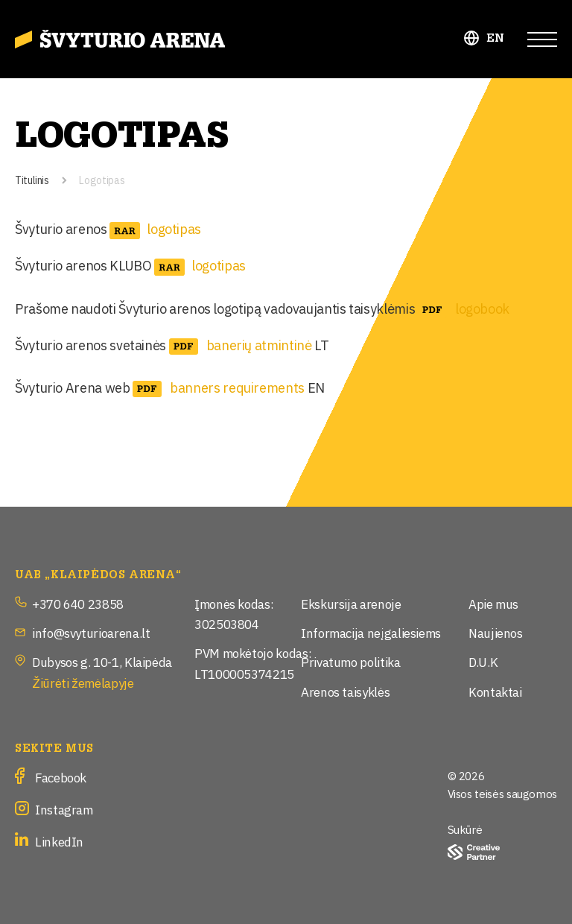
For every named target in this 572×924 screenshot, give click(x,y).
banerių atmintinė (259, 344)
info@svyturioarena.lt (91, 632)
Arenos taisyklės (345, 691)
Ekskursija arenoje (351, 603)
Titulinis (32, 179)
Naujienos (496, 632)
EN (496, 38)
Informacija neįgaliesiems (371, 632)
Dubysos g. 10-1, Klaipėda (102, 661)
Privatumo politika (351, 661)
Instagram (64, 809)
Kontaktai (495, 691)
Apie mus (493, 603)
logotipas (174, 228)
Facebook (61, 777)
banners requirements (237, 387)
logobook (482, 308)
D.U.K (483, 661)
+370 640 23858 (78, 603)
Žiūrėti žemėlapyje (83, 682)
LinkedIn (59, 841)
